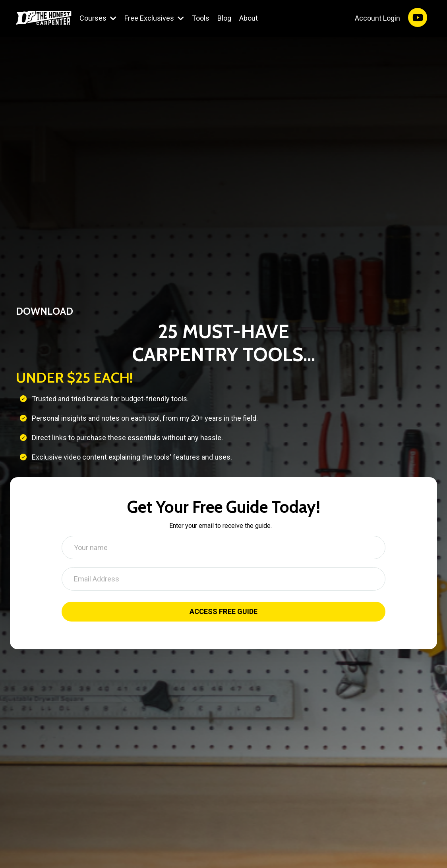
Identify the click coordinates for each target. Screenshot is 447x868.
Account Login (377, 18)
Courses (98, 18)
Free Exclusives (154, 18)
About (249, 18)
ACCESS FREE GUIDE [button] (223, 612)
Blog (224, 18)
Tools (201, 18)
